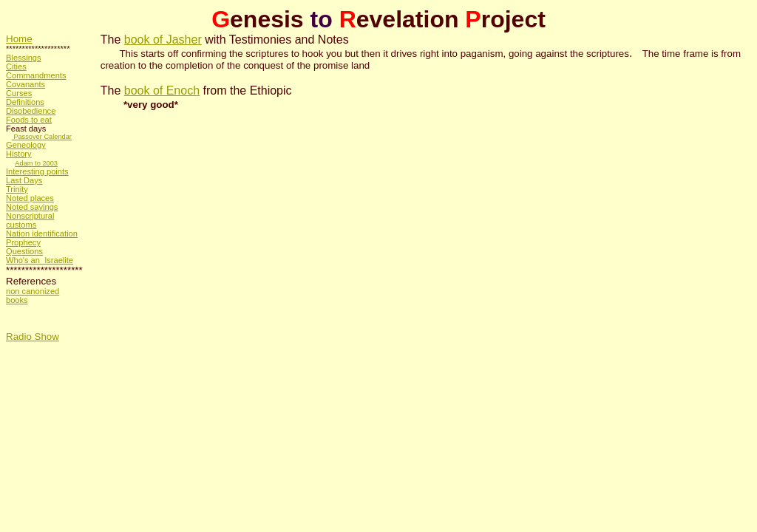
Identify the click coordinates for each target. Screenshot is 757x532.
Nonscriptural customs (30, 220)
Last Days (24, 180)
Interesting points (37, 171)
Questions (24, 251)
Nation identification (42, 233)
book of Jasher (163, 40)
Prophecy (23, 242)
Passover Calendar (42, 137)
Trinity (17, 189)
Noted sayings (32, 207)
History (19, 154)
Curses (19, 93)
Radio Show (33, 337)
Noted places (30, 198)
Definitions (25, 102)
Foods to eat (29, 120)
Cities (16, 66)
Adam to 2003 (36, 163)
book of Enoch (162, 91)
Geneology (26, 145)
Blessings (24, 58)
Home (19, 39)
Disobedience (31, 111)
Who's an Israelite (40, 260)
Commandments (36, 75)
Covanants (26, 84)
